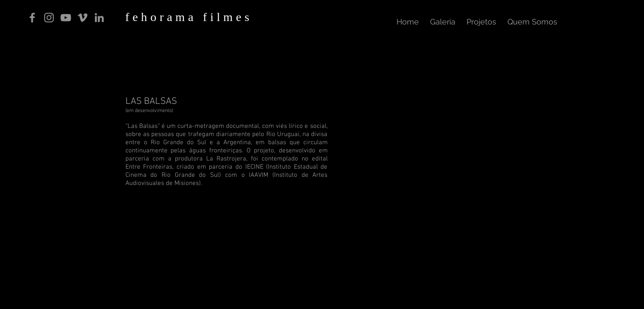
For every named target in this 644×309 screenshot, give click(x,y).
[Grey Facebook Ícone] (32, 18)
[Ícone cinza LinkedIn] (99, 18)
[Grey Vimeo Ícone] (82, 18)
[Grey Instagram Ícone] (49, 18)
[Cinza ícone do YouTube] (66, 18)
